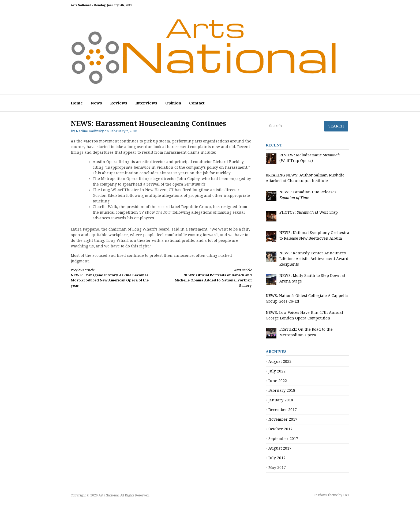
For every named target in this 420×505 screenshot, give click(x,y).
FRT (346, 495)
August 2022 (280, 361)
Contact (197, 103)
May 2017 (277, 468)
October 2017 (280, 429)
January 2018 (281, 400)
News (96, 103)
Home (77, 103)
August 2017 (280, 448)
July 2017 (277, 458)
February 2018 (282, 390)
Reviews (119, 103)
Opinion (173, 103)
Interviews (146, 103)
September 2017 (283, 439)
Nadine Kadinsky (90, 131)
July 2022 (277, 371)
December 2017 (283, 410)
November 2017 (283, 419)
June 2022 (278, 381)
